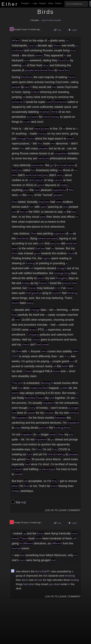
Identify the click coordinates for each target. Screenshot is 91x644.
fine (19, 351)
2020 (15, 356)
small (45, 344)
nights (46, 258)
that (41, 202)
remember (38, 165)
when (15, 486)
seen (59, 202)
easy (30, 303)
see (27, 87)
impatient (49, 403)
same (15, 393)
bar (74, 212)
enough (22, 138)
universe (17, 102)
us (68, 60)
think (55, 112)
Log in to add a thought (51, 20)
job (71, 434)
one (27, 60)
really (64, 185)
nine (46, 129)
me (54, 87)
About (51, 3)
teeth (65, 366)
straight (61, 268)
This (15, 383)
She (14, 202)
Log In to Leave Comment (63, 510)
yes (53, 243)
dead (57, 584)
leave (56, 371)
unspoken (61, 153)
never (33, 288)
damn (25, 580)
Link (58, 30)
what (46, 112)
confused (18, 50)
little (65, 388)
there (57, 45)
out (24, 65)
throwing (70, 576)
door (46, 65)
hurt (26, 584)
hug (23, 502)
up (24, 533)
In (66, 356)
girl (52, 165)
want (54, 238)
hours (71, 77)
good (41, 185)
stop (18, 428)
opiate (31, 413)
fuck (29, 454)
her (58, 165)
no (53, 248)
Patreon (58, 3)
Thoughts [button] (25, 3)
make (34, 388)
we (20, 170)
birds (26, 238)
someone (61, 102)
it (24, 102)
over (31, 45)
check (36, 339)
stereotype (48, 469)
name (71, 165)
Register (43, 3)
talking (61, 454)
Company (33, 335)
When (16, 40)
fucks (31, 138)
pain (42, 428)
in (67, 40)
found (62, 60)
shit (20, 383)
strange (59, 273)
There (24, 538)
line (22, 212)
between (60, 418)
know (44, 70)
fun (67, 70)
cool (49, 102)
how (51, 70)
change (35, 310)
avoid (70, 138)
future (43, 283)
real (64, 165)
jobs (45, 175)
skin (31, 180)
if (31, 87)
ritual (71, 253)
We (71, 190)
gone (37, 253)
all (20, 195)
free (19, 238)
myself (56, 293)
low (14, 413)
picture (61, 233)
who (37, 70)
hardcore (43, 158)
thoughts (61, 278)
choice (74, 413)
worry (60, 175)
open (44, 207)
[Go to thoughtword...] (76, 4)
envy (30, 195)
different (28, 543)
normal (37, 175)
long (67, 273)
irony (32, 408)
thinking (72, 293)
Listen (72, 30)
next (37, 190)
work (35, 117)
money (55, 117)
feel (46, 388)
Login (35, 3)
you (51, 584)
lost (14, 170)
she (47, 202)
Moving (46, 383)
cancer (39, 180)
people (29, 70)
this (23, 77)
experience (59, 190)
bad (27, 464)
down (39, 55)
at (24, 97)
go (53, 439)
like (33, 398)
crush (27, 122)
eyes (22, 560)
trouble (49, 413)
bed (37, 92)
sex (29, 117)
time (29, 77)
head (15, 538)
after (76, 351)
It (13, 555)
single (75, 408)
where (42, 238)
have (61, 70)
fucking (30, 263)
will (41, 243)
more (47, 117)
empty (26, 283)
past (26, 190)
